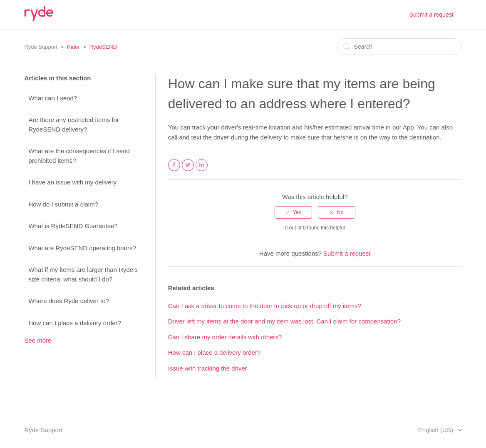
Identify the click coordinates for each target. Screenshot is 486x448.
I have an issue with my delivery (72, 182)
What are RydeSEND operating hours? (82, 248)
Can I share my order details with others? (225, 337)
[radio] (293, 212)
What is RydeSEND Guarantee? (73, 226)
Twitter (188, 171)
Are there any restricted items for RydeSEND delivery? (74, 124)
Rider (73, 47)
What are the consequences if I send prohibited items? (79, 156)
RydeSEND (103, 47)
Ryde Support (41, 47)
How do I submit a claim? (63, 204)
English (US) (436, 430)
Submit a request (431, 15)
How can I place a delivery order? (75, 323)
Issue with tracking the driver (208, 368)
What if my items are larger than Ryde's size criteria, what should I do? (83, 274)
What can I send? (53, 98)
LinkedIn (202, 171)
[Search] (399, 47)
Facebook (174, 171)
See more (38, 340)
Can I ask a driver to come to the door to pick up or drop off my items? (265, 306)
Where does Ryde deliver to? (68, 301)
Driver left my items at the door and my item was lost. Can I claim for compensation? (284, 321)
